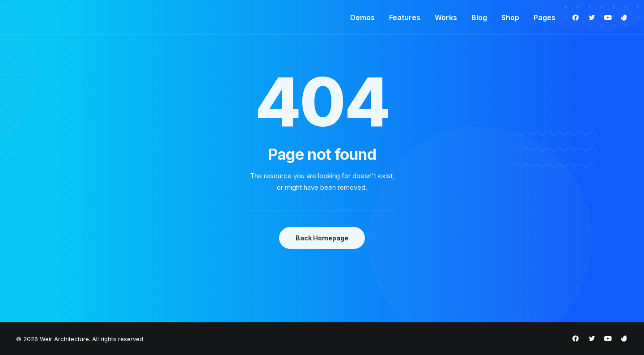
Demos (362, 17)
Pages (544, 17)
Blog (479, 17)
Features (405, 17)
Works (446, 17)
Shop (510, 17)
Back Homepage (322, 238)
